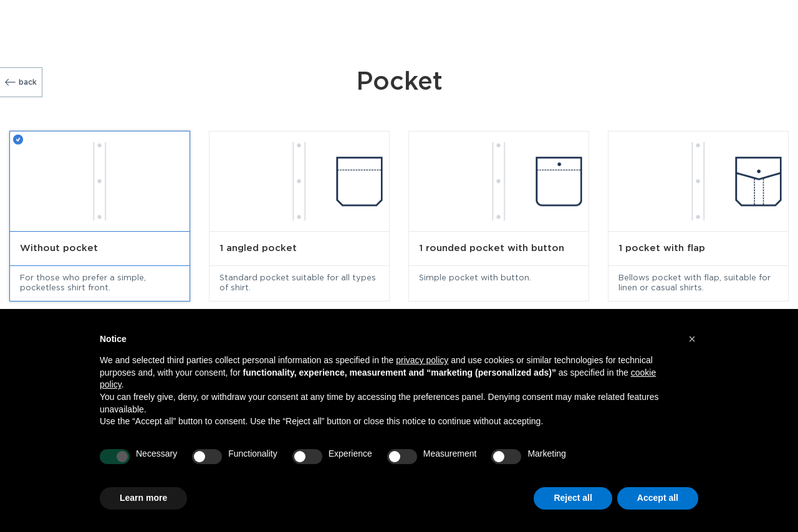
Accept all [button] (658, 498)
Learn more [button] (143, 498)
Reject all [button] (573, 498)
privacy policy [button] (422, 360)
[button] (692, 339)
